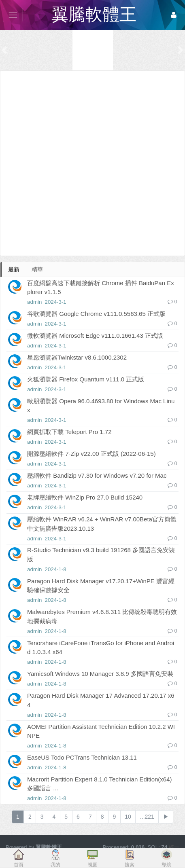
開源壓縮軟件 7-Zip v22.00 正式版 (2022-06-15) (91, 454)
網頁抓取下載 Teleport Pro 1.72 (69, 432)
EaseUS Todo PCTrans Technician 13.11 (82, 757)
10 (128, 817)
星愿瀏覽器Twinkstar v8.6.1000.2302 (77, 357)
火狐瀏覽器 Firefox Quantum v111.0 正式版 (86, 379)
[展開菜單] (13, 15)
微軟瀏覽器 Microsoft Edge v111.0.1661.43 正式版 (95, 336)
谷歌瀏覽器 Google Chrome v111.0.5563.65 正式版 (96, 314)
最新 (14, 269)
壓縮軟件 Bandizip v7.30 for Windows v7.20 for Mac (97, 475)
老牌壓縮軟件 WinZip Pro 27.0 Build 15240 (85, 497)
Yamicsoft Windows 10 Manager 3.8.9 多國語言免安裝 (100, 674)
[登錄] (174, 15)
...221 (147, 817)
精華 (37, 269)
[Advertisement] (92, 163)
